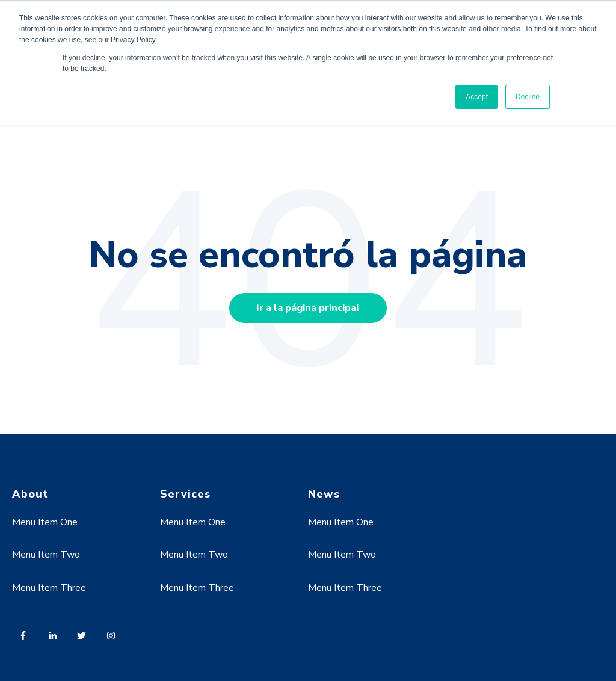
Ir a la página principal (308, 308)
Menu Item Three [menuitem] (49, 588)
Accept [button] (477, 97)
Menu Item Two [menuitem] (46, 555)
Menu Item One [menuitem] (45, 522)
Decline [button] (528, 97)
